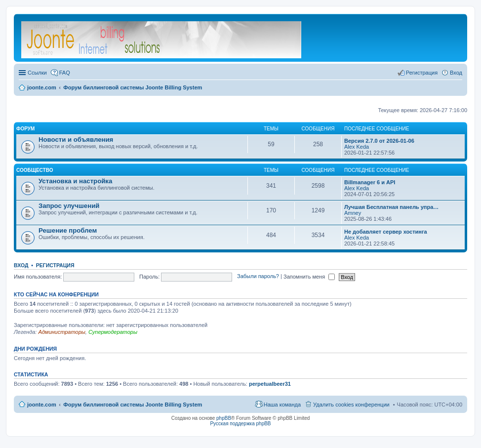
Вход (21, 265)
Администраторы (61, 332)
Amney (353, 213)
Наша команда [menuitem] (282, 405)
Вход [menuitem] (456, 73)
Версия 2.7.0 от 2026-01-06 (379, 141)
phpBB (224, 418)
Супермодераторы (113, 332)
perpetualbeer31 (270, 384)
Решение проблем (68, 230)
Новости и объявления (76, 140)
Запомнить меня (309, 277)
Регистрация (55, 265)
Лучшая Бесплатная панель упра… (391, 207)
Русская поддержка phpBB (240, 424)
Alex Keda (357, 147)
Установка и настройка (75, 181)
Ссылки (37, 73)
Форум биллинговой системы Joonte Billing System (133, 405)
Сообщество (35, 170)
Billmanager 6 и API (370, 182)
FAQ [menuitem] (65, 73)
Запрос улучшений (69, 206)
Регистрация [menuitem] (422, 73)
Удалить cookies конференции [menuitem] (351, 405)
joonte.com (42, 405)
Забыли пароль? (258, 277)
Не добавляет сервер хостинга (386, 232)
